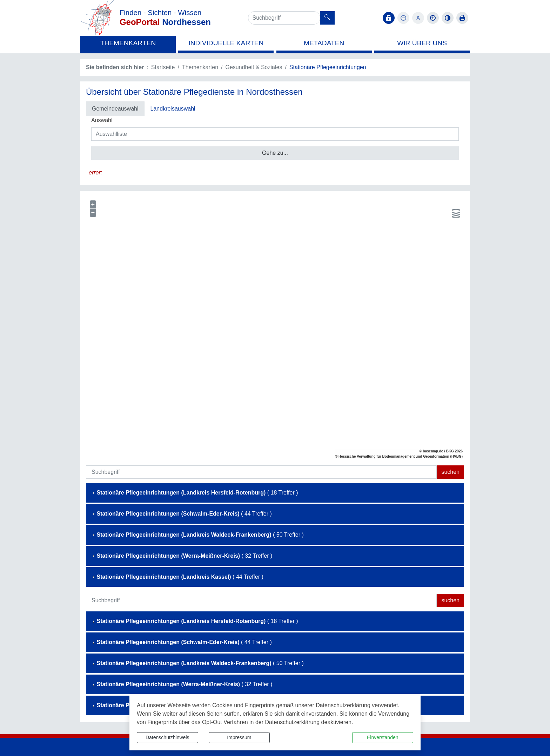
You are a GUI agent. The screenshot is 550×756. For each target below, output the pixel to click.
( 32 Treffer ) (182, 556)
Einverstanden (383, 737)
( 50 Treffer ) (198, 535)
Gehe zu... (275, 153)
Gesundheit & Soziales (254, 67)
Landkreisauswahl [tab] (173, 109)
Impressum (239, 737)
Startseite (163, 67)
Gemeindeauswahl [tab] (115, 109)
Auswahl (102, 120)
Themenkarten (200, 67)
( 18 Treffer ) (195, 493)
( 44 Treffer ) (182, 514)
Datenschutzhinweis (167, 737)
